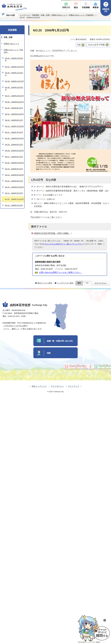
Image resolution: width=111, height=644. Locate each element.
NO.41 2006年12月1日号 (14, 67)
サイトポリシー (57, 386)
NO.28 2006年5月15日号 (14, 151)
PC (87, 283)
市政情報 (86, 7)
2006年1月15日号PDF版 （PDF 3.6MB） (53, 233)
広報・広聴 (45, 15)
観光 (76, 7)
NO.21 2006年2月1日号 (14, 193)
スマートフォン (101, 283)
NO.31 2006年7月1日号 (14, 132)
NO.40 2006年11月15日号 (14, 74)
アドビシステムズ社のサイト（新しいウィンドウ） (63, 244)
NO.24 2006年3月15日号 (14, 175)
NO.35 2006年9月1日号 (14, 108)
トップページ (25, 15)
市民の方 (66, 7)
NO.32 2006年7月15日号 (14, 126)
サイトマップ (74, 386)
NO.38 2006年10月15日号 (14, 89)
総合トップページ (39, 386)
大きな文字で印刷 (96, 45)
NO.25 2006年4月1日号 (14, 169)
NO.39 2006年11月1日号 (14, 81)
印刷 (79, 45)
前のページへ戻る (45, 283)
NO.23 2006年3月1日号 (14, 181)
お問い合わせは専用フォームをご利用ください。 (61, 272)
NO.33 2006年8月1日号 (14, 120)
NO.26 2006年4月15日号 (14, 163)
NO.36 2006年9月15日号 (14, 102)
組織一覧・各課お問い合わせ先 (60, 341)
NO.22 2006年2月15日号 (14, 187)
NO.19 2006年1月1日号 (14, 205)
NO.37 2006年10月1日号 (14, 96)
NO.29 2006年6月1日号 (14, 145)
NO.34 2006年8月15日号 (14, 114)
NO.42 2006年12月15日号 (14, 59)
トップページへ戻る (65, 283)
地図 (49, 353)
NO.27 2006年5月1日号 (14, 157)
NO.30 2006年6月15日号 (14, 138)
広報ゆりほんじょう (59, 15)
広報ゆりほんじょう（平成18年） (82, 15)
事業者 (96, 7)
